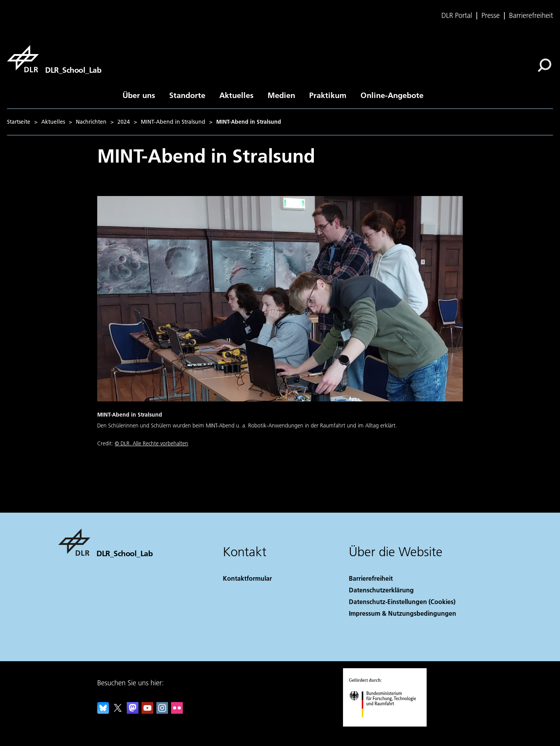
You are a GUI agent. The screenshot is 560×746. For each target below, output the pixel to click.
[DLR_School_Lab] (54, 59)
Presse (491, 16)
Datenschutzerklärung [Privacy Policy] (381, 590)
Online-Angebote (392, 95)
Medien (281, 95)
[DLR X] (118, 711)
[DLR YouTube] (147, 711)
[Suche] (544, 65)
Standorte (187, 95)
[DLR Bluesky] (103, 711)
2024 (124, 122)
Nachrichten (91, 122)
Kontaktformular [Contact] (247, 578)
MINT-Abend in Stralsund (173, 122)
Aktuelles (236, 95)
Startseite (19, 122)
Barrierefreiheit (531, 16)
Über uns (139, 95)
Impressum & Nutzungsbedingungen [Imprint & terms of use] (402, 613)
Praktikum (328, 95)
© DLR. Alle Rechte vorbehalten (151, 443)
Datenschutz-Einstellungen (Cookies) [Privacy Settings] (402, 602)
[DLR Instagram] (162, 711)
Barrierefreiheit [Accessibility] (371, 578)
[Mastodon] (133, 711)
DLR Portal (457, 16)
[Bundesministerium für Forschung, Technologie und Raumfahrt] (387, 724)
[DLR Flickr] (177, 711)
